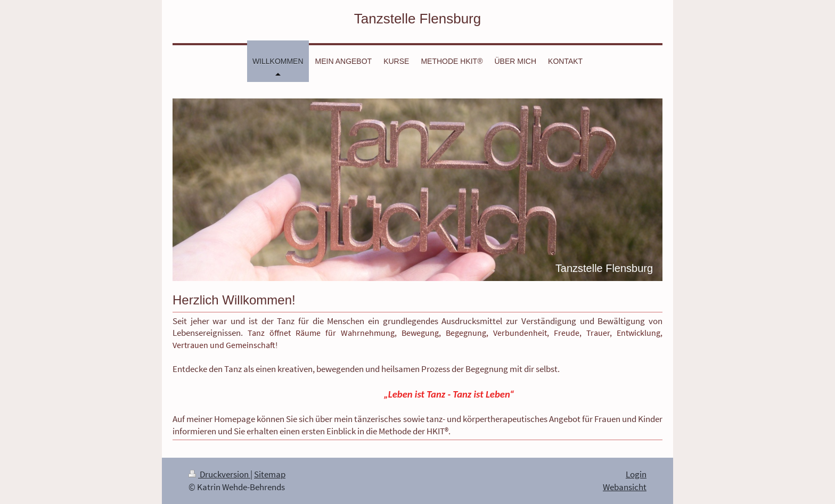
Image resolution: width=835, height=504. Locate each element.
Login (636, 474)
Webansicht (625, 487)
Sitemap (270, 474)
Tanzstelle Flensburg (418, 19)
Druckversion (219, 474)
